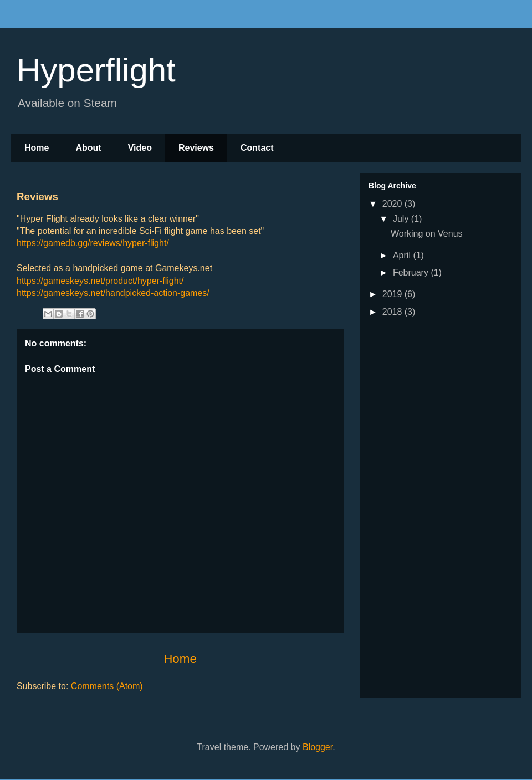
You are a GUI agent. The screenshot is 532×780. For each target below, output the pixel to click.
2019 (393, 294)
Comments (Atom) (107, 686)
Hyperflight (96, 70)
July (402, 219)
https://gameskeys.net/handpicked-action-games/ (113, 293)
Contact (257, 148)
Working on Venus (427, 234)
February (412, 272)
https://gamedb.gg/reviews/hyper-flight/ (93, 243)
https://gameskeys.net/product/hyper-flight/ (100, 281)
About (88, 148)
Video (140, 148)
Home (37, 148)
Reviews (196, 148)
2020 (393, 204)
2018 (393, 312)
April (403, 255)
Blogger (318, 747)
